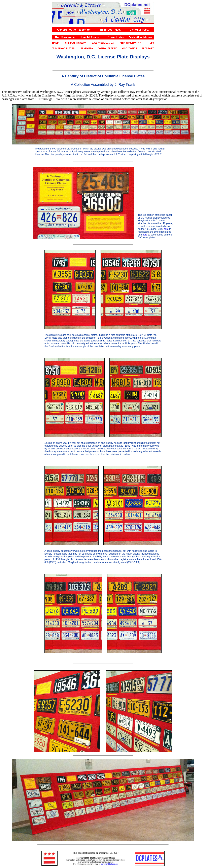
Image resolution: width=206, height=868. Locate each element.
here (166, 229)
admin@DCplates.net (110, 864)
